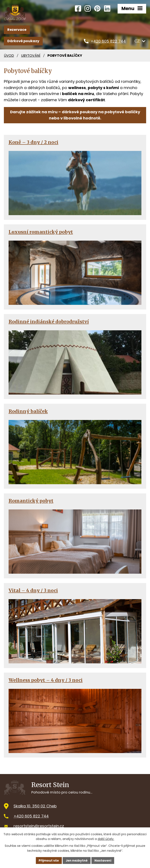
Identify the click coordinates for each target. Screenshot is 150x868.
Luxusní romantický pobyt (41, 232)
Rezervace (17, 29)
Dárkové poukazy (23, 41)
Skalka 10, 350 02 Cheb (35, 806)
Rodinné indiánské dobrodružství (49, 321)
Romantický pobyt (31, 501)
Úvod (9, 55)
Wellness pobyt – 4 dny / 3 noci (46, 680)
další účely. (106, 839)
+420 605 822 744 (31, 816)
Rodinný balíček (28, 411)
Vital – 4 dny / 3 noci (33, 590)
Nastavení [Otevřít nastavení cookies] (103, 860)
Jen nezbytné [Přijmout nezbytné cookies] (77, 860)
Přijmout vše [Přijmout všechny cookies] (48, 860)
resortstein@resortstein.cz (39, 826)
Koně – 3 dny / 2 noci (33, 142)
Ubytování (31, 55)
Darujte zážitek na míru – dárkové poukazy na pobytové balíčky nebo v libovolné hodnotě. (75, 115)
